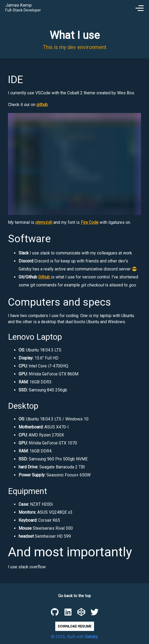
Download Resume (75, 626)
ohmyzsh (44, 222)
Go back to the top (74, 596)
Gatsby (91, 637)
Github (45, 277)
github (42, 105)
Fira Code (90, 222)
